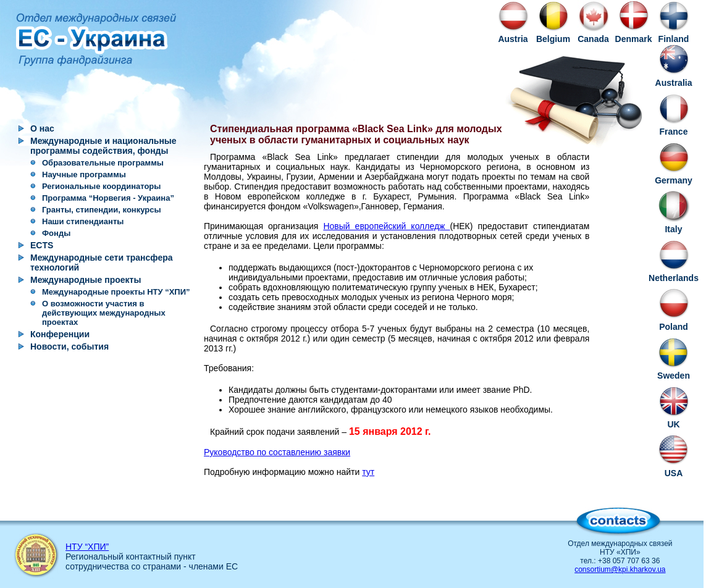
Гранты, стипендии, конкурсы (102, 210)
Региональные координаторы (101, 186)
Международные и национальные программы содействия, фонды (103, 146)
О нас (42, 128)
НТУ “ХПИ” (87, 547)
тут (368, 472)
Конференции (60, 334)
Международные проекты (86, 280)
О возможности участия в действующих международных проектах (104, 313)
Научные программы (84, 174)
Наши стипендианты (83, 221)
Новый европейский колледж (386, 226)
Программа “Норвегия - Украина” (108, 198)
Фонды (56, 233)
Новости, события (69, 346)
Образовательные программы (103, 163)
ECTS (42, 245)
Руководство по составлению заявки (277, 452)
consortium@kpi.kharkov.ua (620, 569)
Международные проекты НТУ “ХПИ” (116, 292)
